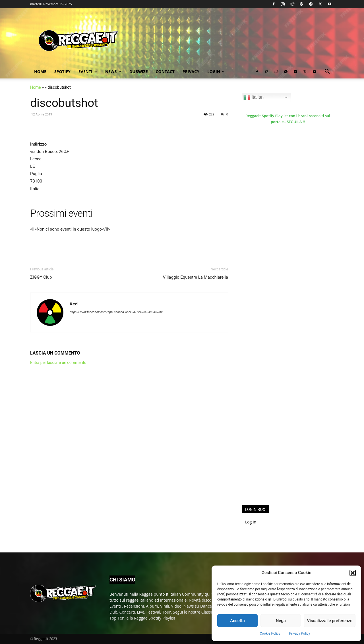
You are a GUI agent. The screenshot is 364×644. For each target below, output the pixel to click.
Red (74, 304)
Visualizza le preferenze (330, 621)
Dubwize (138, 72)
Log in (251, 522)
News (113, 72)
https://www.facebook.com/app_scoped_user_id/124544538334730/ (116, 312)
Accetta (237, 621)
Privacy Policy (300, 633)
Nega (281, 621)
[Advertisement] (284, 408)
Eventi (88, 72)
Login (216, 72)
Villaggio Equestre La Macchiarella (196, 277)
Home (40, 72)
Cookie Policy (270, 633)
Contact (165, 72)
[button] (353, 573)
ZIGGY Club (41, 277)
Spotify (62, 72)
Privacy (191, 72)
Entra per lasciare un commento (58, 363)
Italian (254, 98)
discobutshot (64, 103)
